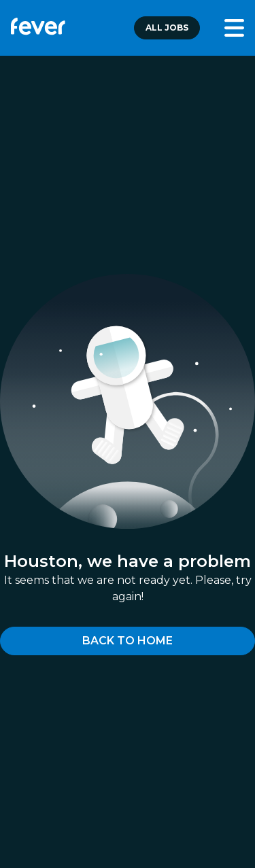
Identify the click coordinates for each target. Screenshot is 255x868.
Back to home (128, 641)
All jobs (167, 28)
